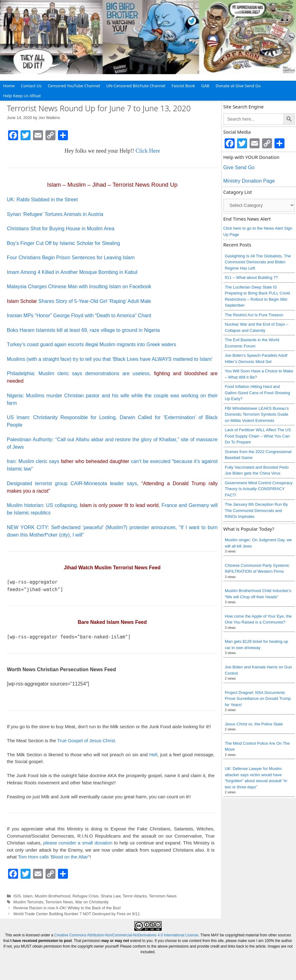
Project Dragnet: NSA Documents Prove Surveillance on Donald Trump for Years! (258, 699)
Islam (28, 896)
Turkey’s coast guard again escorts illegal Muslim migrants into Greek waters (91, 344)
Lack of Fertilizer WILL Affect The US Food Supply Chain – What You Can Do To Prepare (258, 436)
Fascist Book (183, 86)
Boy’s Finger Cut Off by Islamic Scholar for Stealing (63, 243)
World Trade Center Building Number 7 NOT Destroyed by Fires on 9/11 (77, 914)
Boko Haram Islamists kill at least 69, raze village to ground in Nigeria (83, 330)
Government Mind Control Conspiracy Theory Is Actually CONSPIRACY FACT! (259, 489)
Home (9, 86)
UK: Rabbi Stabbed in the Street (42, 200)
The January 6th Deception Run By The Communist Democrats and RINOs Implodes (256, 510)
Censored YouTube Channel (74, 86)
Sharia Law (110, 896)
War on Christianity (92, 902)
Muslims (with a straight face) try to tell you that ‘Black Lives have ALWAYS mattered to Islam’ (110, 359)
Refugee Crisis (86, 896)
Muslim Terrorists (28, 902)
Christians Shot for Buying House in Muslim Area (61, 229)
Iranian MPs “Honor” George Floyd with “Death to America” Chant (79, 316)
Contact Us (31, 86)
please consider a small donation (78, 843)
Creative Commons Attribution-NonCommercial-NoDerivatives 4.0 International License (126, 935)
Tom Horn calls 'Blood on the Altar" (54, 857)
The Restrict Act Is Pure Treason (254, 315)
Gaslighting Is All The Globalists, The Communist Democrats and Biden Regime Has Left (258, 262)
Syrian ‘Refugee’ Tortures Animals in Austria (55, 214)
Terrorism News (163, 896)
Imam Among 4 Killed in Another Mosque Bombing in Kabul (72, 272)
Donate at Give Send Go (238, 86)
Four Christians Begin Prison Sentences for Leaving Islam (71, 258)
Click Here (148, 151)
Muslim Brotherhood (52, 896)
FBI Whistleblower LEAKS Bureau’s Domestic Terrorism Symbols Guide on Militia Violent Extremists (257, 414)
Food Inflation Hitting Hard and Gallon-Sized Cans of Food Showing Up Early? (258, 393)
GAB (205, 86)
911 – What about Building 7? (252, 277)
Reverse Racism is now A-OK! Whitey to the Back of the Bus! (67, 908)
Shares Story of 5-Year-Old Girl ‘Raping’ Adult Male (79, 301)
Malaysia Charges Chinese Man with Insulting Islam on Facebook (79, 287)
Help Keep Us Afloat (22, 96)
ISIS (17, 896)
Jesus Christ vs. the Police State (254, 724)
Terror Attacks (135, 896)
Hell (153, 755)
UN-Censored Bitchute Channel (136, 86)
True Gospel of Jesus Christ (86, 741)
